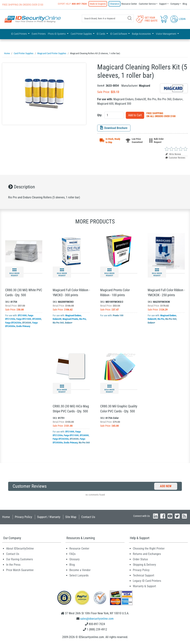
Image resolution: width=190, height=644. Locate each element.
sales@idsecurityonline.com (97, 618)
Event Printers (39, 34)
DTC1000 (22, 315)
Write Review (173, 154)
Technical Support (144, 575)
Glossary (74, 559)
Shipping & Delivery (144, 564)
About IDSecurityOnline (20, 548)
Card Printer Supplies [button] (82, 34)
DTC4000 (37, 319)
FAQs (72, 554)
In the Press (13, 564)
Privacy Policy (23, 517)
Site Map (71, 517)
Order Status (140, 559)
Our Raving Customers (19, 559)
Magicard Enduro (73, 315)
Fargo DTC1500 (24, 319)
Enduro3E (57, 319)
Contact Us (88, 517)
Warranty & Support (144, 586)
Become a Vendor (80, 570)
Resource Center (129, 4)
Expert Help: (72, 4)
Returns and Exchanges (147, 554)
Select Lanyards (79, 575)
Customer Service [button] (147, 4)
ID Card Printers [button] (19, 34)
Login (178, 19)
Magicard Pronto (70, 319)
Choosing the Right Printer (149, 548)
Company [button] (175, 4)
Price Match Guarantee (20, 570)
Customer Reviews (175, 158)
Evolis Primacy (23, 326)
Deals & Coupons (98, 4)
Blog (185, 4)
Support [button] (163, 4)
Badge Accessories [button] (142, 34)
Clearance (114, 4)
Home (6, 517)
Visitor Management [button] (166, 34)
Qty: (100, 115)
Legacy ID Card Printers (147, 581)
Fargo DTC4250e (13, 322)
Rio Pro (83, 319)
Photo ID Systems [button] (57, 34)
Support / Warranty (49, 517)
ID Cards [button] (101, 34)
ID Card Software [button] (119, 34)
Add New (166, 486)
